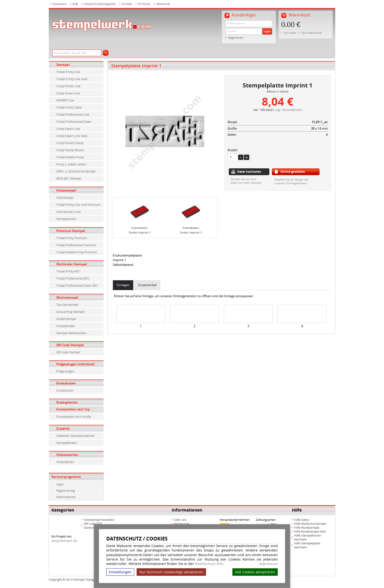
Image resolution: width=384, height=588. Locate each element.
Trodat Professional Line (73, 114)
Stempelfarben (66, 443)
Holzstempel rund (68, 212)
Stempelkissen (66, 219)
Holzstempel (66, 190)
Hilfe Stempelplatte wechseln (307, 545)
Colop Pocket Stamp (70, 143)
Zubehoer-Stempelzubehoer (76, 436)
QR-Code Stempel (70, 345)
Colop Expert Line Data (72, 136)
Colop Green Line (68, 93)
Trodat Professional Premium (76, 245)
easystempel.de (64, 541)
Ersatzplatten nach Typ (73, 409)
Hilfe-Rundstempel (307, 527)
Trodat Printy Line (68, 72)
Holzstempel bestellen (99, 520)
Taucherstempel (67, 305)
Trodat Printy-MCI (68, 271)
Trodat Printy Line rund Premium (78, 205)
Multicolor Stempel (72, 264)
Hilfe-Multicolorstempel (310, 524)
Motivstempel (67, 297)
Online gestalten (293, 172)
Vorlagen (123, 285)
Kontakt (127, 4)
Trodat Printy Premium (72, 238)
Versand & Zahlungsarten (100, 4)
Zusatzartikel (147, 285)
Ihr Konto (144, 4)
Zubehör (63, 429)
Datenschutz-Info (209, 564)
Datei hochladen (249, 172)
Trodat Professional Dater (74, 122)
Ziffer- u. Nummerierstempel (76, 171)
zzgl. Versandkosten (289, 110)
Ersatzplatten (67, 402)
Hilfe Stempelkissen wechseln (308, 537)
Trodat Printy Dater (69, 107)
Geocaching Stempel (70, 312)
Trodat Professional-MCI (73, 278)
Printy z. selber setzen (71, 164)
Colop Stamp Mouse (70, 150)
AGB (75, 4)
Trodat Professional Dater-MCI (77, 285)
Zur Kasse (290, 33)
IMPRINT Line (65, 100)
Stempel (63, 65)
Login (267, 31)
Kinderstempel (66, 319)
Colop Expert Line (68, 129)
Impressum (268, 564)
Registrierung (66, 490)
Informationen (66, 497)
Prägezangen (65, 371)
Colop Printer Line (68, 86)
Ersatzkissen (66, 383)
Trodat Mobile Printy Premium (77, 252)
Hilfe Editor (302, 520)
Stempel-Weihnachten (71, 333)
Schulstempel (66, 326)
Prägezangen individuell (75, 364)
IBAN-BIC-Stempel (69, 178)
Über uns (180, 520)
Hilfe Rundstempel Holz (310, 531)
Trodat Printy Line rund (72, 79)
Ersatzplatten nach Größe (74, 416)
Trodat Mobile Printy (70, 157)
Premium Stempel (71, 231)
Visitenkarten (67, 455)
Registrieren (236, 38)
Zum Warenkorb (312, 33)
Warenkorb (163, 4)
